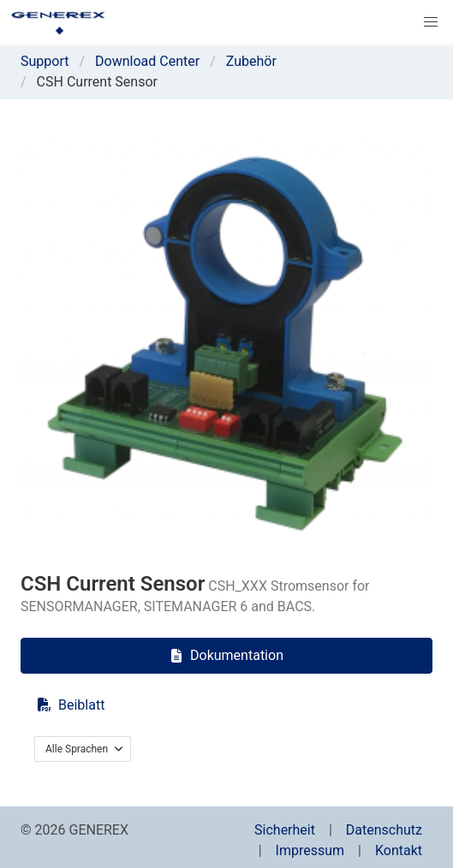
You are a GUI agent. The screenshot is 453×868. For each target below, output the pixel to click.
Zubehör (251, 61)
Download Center (147, 61)
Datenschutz (384, 830)
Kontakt (399, 850)
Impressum (310, 850)
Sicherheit (285, 830)
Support (45, 61)
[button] (431, 22)
